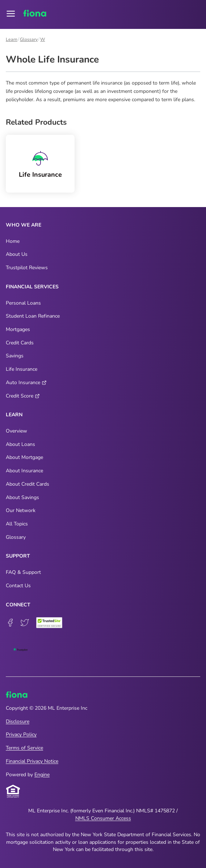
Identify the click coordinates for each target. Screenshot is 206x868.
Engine (42, 775)
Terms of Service (24, 748)
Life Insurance (40, 175)
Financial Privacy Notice (32, 761)
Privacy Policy (21, 734)
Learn (12, 39)
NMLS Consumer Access (103, 818)
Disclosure (18, 721)
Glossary (29, 39)
